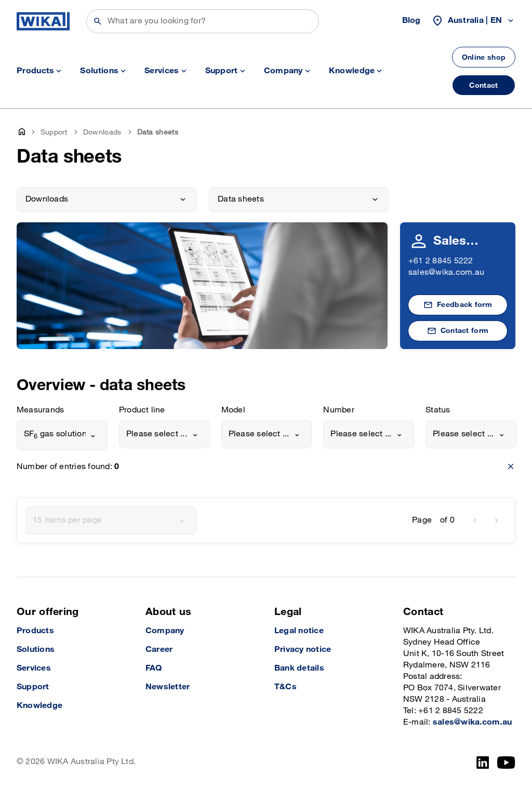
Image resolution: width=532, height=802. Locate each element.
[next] (497, 520)
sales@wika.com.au (446, 272)
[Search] (203, 21)
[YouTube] (506, 763)
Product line (142, 410)
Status (438, 410)
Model (233, 410)
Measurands (40, 410)
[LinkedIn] (483, 763)
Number (338, 410)
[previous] (475, 520)
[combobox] (62, 435)
